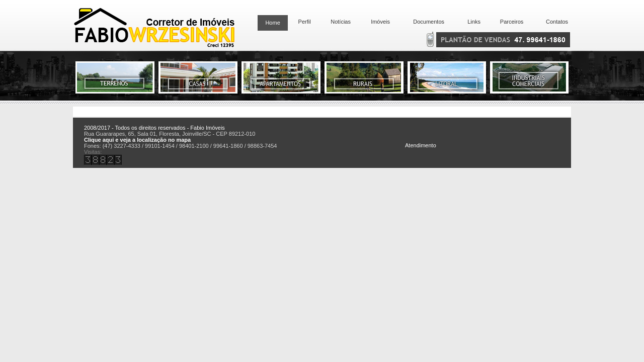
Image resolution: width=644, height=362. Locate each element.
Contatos (557, 22)
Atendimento (421, 145)
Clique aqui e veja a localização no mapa (137, 140)
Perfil (303, 22)
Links (474, 22)
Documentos (427, 22)
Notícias (341, 22)
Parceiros (512, 22)
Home (272, 23)
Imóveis (380, 22)
